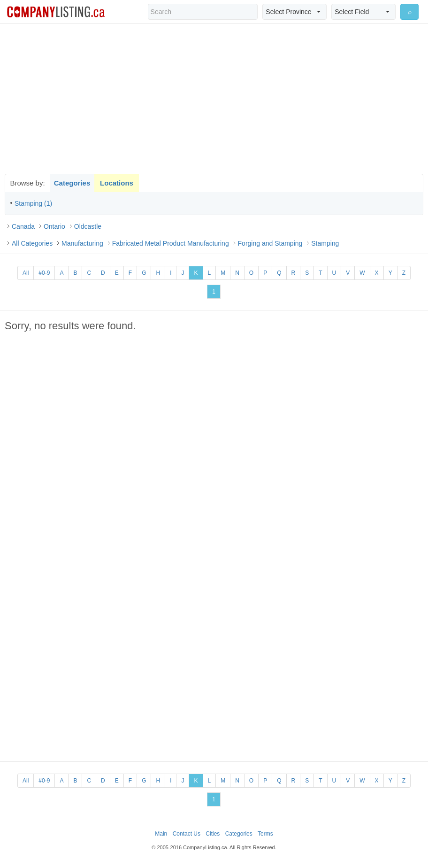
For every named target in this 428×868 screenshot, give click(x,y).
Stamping (325, 243)
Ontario (54, 226)
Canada (23, 226)
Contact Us (187, 834)
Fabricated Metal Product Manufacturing (171, 243)
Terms (265, 834)
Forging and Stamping (270, 243)
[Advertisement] (214, 99)
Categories (72, 183)
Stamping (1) (33, 203)
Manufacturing (82, 243)
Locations (117, 183)
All (26, 273)
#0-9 (44, 273)
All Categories (32, 243)
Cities (213, 834)
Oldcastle (88, 226)
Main (161, 834)
